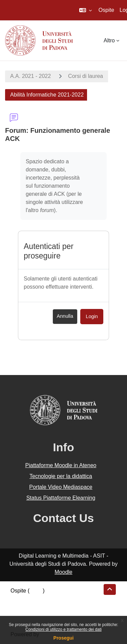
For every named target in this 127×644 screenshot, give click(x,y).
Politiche (21, 607)
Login (92, 316)
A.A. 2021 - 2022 (30, 76)
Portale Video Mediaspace (61, 487)
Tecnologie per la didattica (61, 476)
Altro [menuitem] (109, 40)
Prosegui (64, 638)
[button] (86, 10)
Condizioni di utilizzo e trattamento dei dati (63, 629)
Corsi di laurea (86, 76)
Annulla (65, 316)
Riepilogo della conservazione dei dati (56, 599)
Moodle (63, 572)
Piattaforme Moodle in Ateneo (61, 465)
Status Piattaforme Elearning (61, 498)
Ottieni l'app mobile (34, 615)
